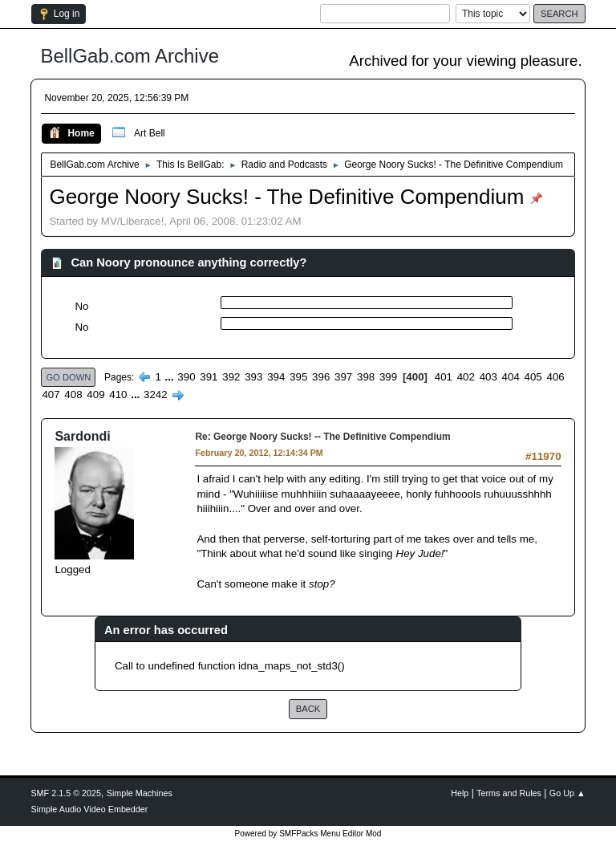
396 (321, 377)
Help (460, 793)
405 (533, 377)
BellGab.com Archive (130, 56)
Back (308, 709)
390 (186, 377)
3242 (156, 395)
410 (118, 395)
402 (466, 377)
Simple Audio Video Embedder (89, 809)
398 (366, 377)
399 (388, 377)
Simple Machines (140, 793)
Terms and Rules (509, 793)
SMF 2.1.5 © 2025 (66, 793)
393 (253, 377)
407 (51, 395)
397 (343, 377)
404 (511, 377)
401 (444, 377)
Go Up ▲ (567, 793)
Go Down (68, 377)
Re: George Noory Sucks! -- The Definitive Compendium (322, 437)
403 (488, 377)
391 (209, 377)
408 (73, 395)
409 (95, 395)
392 (231, 377)
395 (298, 377)
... (171, 377)
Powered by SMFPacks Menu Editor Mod (308, 834)
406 (556, 377)
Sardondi (82, 436)
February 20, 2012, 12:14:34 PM (259, 453)
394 (276, 377)
